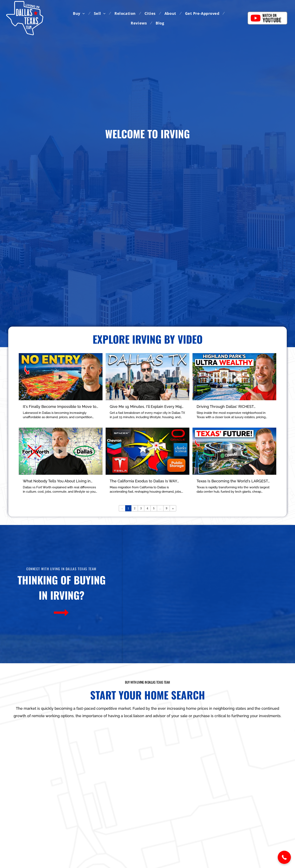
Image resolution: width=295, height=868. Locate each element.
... (160, 508)
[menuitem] (80, 13)
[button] (284, 857)
